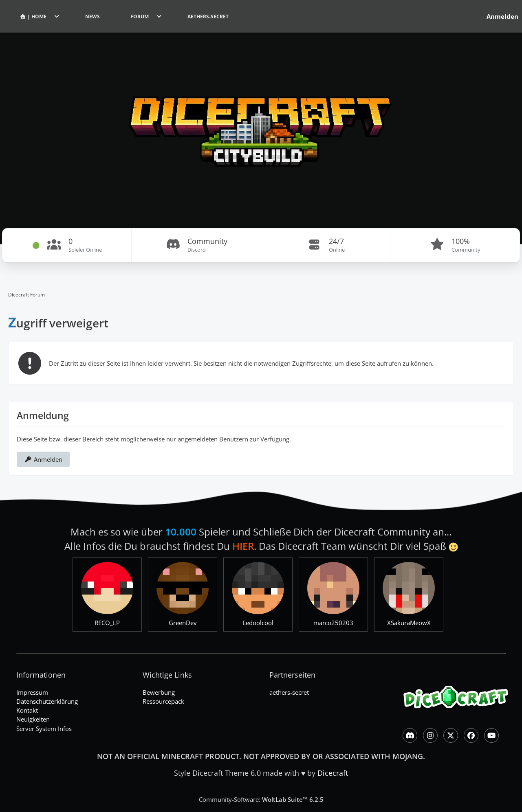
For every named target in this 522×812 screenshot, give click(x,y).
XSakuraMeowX (409, 623)
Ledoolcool (258, 623)
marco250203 (333, 623)
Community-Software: (261, 799)
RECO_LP (107, 623)
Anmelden (43, 459)
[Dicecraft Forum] (261, 122)
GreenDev (183, 623)
